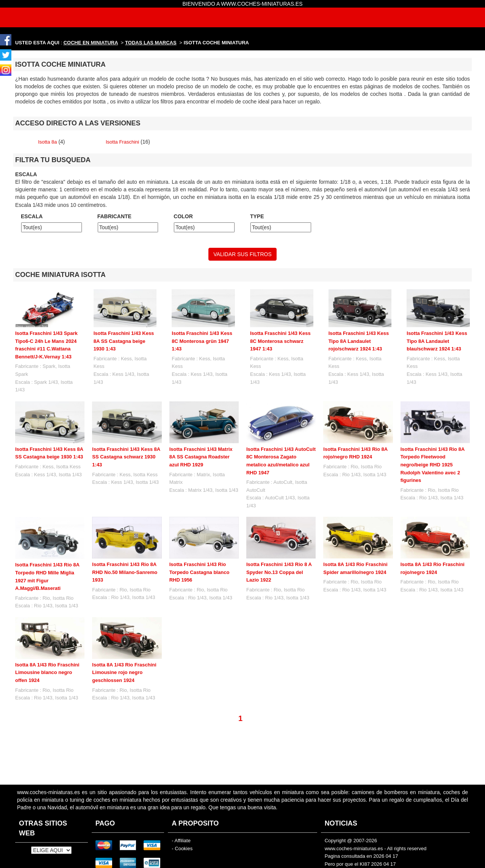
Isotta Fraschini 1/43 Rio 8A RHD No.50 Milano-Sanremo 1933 (125, 572)
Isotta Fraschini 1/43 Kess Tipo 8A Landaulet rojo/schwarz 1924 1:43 (359, 341)
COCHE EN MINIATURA (91, 43)
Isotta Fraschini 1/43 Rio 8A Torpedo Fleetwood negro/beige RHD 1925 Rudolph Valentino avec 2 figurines (433, 465)
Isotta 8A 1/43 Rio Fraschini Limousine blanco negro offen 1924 (47, 673)
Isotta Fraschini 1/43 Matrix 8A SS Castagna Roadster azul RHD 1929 (201, 457)
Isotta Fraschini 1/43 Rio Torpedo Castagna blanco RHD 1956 (199, 572)
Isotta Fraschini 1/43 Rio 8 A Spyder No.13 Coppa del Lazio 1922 (279, 572)
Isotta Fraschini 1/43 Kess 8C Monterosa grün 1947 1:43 (202, 341)
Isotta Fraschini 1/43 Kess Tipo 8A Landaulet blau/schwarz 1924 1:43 (437, 341)
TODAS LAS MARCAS (151, 43)
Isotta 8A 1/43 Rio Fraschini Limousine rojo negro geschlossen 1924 (124, 673)
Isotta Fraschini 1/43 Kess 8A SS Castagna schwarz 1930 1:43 (126, 457)
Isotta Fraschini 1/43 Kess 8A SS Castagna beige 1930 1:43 (124, 341)
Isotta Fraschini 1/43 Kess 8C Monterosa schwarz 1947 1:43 (280, 341)
